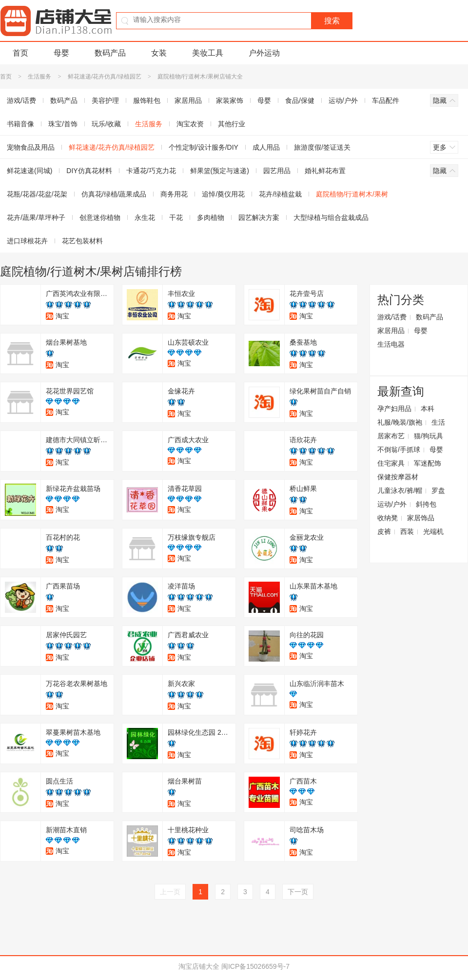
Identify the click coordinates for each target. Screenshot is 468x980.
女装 (159, 53)
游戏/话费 (392, 317)
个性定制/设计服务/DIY (204, 147)
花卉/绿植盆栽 (280, 194)
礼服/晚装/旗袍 (400, 422)
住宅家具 (391, 463)
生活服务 (39, 77)
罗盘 (438, 490)
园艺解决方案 (259, 217)
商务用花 (174, 194)
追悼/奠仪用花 (223, 194)
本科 (428, 409)
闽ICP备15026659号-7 (255, 966)
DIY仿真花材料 (89, 171)
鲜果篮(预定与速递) (220, 171)
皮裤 (384, 531)
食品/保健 (300, 100)
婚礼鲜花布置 (325, 171)
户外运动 (264, 53)
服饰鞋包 (147, 100)
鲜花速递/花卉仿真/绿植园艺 (105, 77)
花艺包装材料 (82, 241)
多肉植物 (211, 217)
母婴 (61, 53)
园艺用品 (277, 171)
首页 (20, 53)
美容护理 (105, 100)
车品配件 (386, 100)
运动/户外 (343, 100)
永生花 (145, 217)
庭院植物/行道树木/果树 (352, 194)
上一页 (170, 892)
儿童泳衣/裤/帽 (400, 490)
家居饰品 (421, 518)
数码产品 (110, 53)
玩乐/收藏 (106, 124)
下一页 (298, 892)
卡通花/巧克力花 (151, 171)
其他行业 (232, 124)
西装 (407, 531)
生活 (438, 422)
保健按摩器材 (398, 477)
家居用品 (188, 100)
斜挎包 (426, 504)
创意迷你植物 (100, 217)
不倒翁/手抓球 (399, 450)
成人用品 (266, 147)
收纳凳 (388, 518)
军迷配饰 (428, 463)
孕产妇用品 (394, 409)
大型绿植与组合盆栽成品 (331, 217)
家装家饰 (230, 100)
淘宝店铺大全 (199, 966)
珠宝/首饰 (63, 124)
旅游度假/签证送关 (322, 147)
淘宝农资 (190, 124)
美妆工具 (208, 53)
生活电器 (391, 344)
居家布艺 (391, 436)
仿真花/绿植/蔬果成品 (114, 194)
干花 (176, 217)
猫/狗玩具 (429, 436)
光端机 (433, 531)
